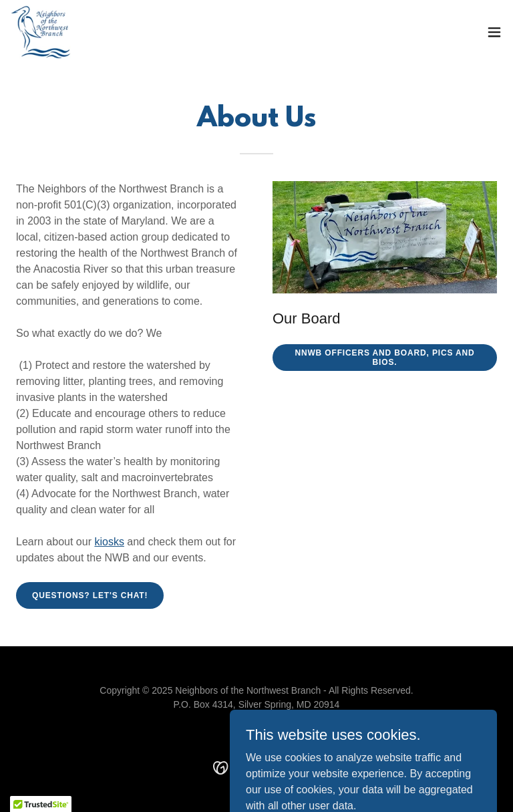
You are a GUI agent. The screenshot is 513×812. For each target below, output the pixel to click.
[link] (41, 32)
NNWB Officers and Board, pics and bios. (384, 358)
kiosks (109, 542)
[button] (494, 32)
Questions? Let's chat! (90, 595)
